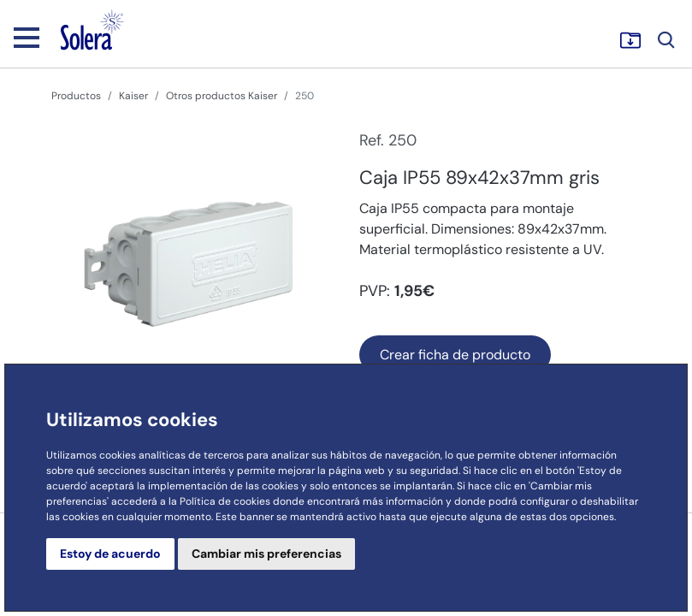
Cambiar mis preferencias (266, 554)
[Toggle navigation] (27, 37)
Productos (76, 96)
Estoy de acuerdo (110, 554)
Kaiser (133, 96)
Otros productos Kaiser (222, 96)
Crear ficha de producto (455, 355)
